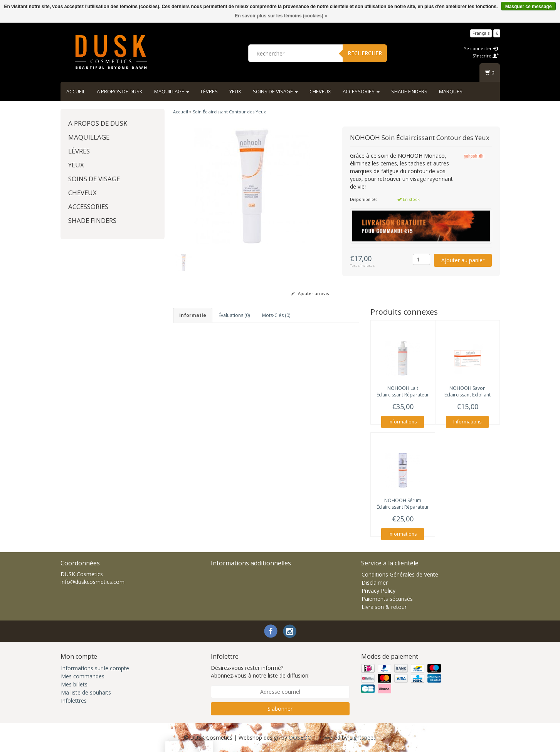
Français (481, 33)
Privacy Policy (378, 591)
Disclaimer (375, 583)
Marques (451, 91)
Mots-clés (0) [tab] (276, 315)
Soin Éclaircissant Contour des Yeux (229, 112)
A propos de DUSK (120, 91)
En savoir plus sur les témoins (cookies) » (281, 16)
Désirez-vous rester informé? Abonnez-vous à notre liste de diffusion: (260, 672)
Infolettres (74, 701)
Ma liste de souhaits (86, 692)
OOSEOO (300, 738)
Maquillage (172, 91)
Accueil (76, 91)
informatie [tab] (193, 315)
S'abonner (280, 709)
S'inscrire (486, 56)
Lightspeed (363, 738)
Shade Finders (409, 91)
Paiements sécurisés (387, 599)
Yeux (235, 91)
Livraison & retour (384, 607)
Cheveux (320, 91)
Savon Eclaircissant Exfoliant (468, 391)
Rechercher (365, 53)
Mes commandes (83, 676)
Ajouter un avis (310, 293)
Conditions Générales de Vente (400, 574)
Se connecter (481, 48)
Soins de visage (275, 91)
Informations (403, 422)
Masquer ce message (529, 7)
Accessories (361, 91)
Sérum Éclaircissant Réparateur (403, 504)
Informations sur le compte (95, 668)
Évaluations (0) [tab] (234, 315)
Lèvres (209, 91)
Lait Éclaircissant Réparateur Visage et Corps (403, 395)
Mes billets (74, 684)
